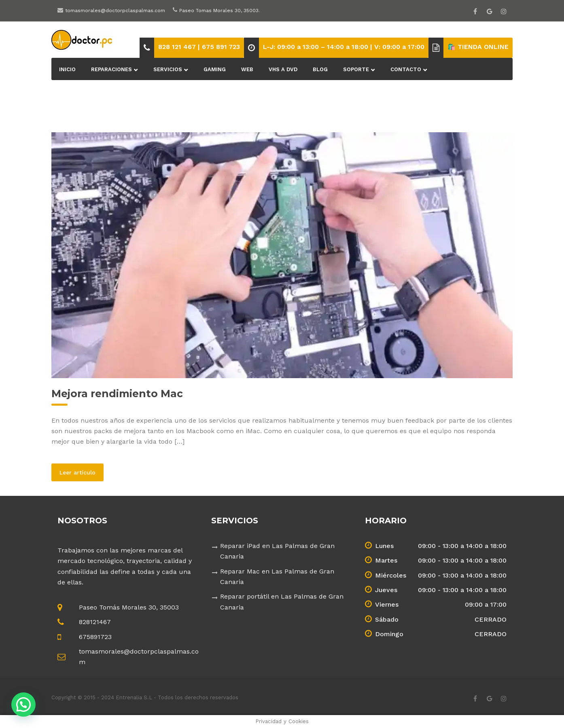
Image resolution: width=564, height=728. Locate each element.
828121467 (95, 622)
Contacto (406, 69)
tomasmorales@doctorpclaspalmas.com (115, 11)
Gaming (215, 69)
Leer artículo (82, 472)
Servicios (168, 69)
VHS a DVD (283, 69)
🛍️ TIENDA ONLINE (478, 47)
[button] (23, 705)
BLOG (320, 69)
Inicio (67, 69)
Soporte (356, 69)
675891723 (95, 637)
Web (247, 69)
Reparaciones (111, 69)
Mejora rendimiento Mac (117, 394)
